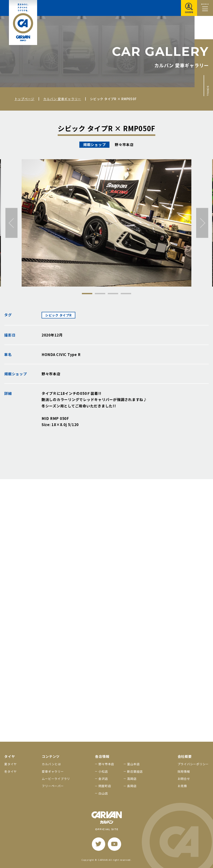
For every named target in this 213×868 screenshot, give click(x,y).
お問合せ (184, 779)
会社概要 (185, 756)
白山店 (103, 793)
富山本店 (133, 764)
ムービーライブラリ (56, 779)
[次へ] (202, 223)
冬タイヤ (11, 771)
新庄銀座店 (135, 771)
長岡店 (132, 786)
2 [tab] (100, 294)
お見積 (182, 786)
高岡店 (132, 779)
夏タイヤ (11, 764)
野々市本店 (106, 764)
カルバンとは (51, 764)
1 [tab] (87, 294)
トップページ (25, 99)
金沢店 (103, 779)
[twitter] (99, 844)
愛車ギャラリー (53, 771)
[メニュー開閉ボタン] (205, 8)
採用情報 (184, 771)
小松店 (103, 771)
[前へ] (12, 223)
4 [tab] (126, 294)
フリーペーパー (53, 786)
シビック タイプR (58, 315)
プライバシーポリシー (193, 764)
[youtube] (114, 844)
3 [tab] (113, 294)
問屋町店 (105, 786)
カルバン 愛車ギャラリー (62, 99)
